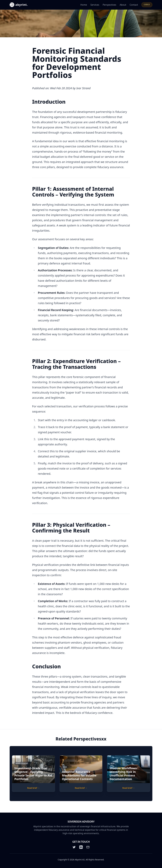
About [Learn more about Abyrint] (123, 5)
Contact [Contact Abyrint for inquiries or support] (134, 5)
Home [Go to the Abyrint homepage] (84, 5)
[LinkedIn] (81, 847)
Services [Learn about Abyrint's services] (95, 5)
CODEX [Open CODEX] (147, 5)
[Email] (88, 847)
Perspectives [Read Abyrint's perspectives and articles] (109, 5)
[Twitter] (74, 847)
